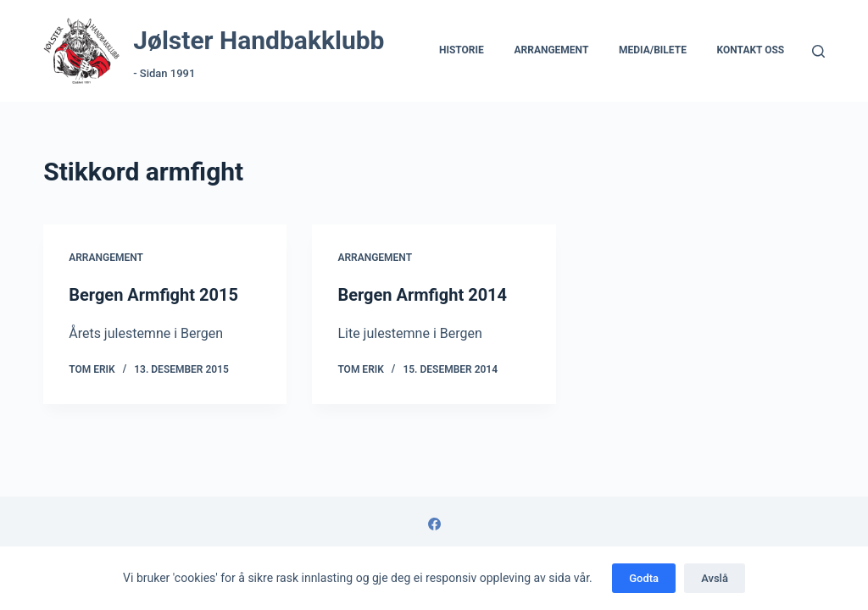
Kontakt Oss (751, 50)
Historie (462, 50)
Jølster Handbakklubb (259, 40)
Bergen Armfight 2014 (422, 295)
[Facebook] (434, 524)
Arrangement (551, 50)
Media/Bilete (653, 50)
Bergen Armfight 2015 (153, 295)
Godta (644, 578)
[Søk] (818, 51)
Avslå (715, 578)
